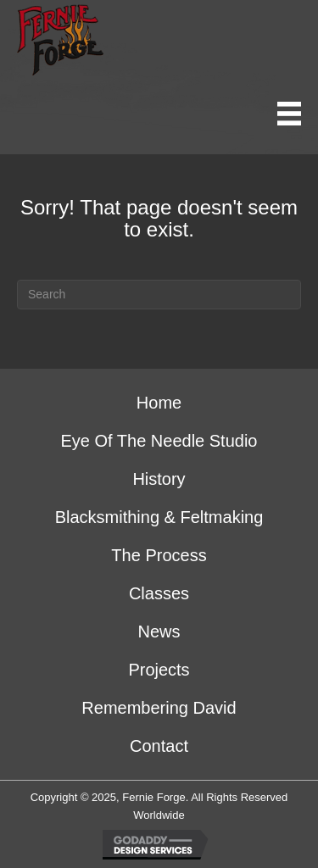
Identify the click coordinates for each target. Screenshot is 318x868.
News (159, 632)
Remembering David (159, 708)
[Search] (159, 295)
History (159, 479)
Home (159, 403)
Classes (159, 593)
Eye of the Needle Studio (159, 441)
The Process (159, 555)
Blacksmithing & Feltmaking (159, 517)
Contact (159, 746)
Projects (159, 670)
